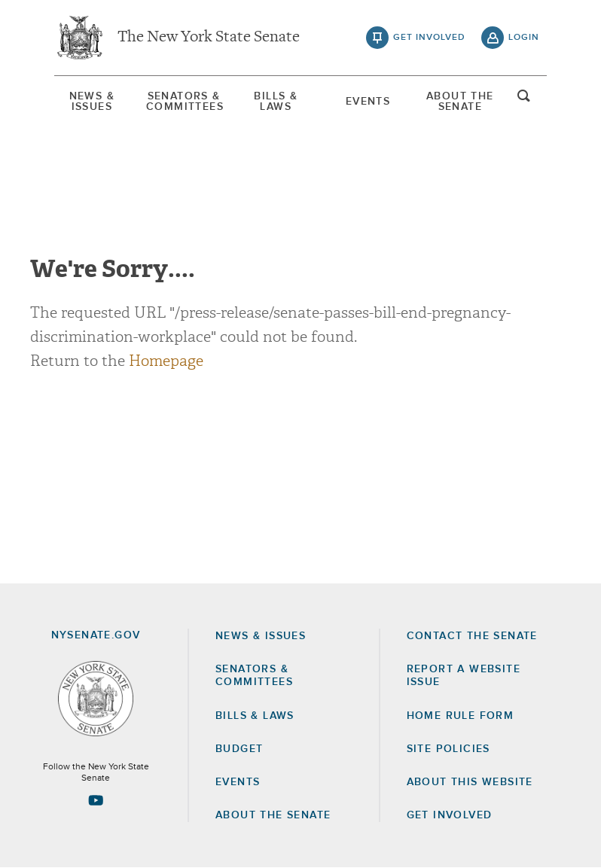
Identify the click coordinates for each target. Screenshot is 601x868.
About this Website (470, 782)
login (524, 38)
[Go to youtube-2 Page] (96, 800)
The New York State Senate (209, 38)
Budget (239, 749)
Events (368, 102)
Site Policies (448, 749)
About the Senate (273, 815)
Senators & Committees (184, 102)
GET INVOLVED (450, 815)
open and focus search (524, 100)
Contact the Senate (472, 636)
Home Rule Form (461, 716)
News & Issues (92, 102)
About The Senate (460, 102)
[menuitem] (92, 102)
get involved (429, 38)
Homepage (166, 361)
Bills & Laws (276, 102)
